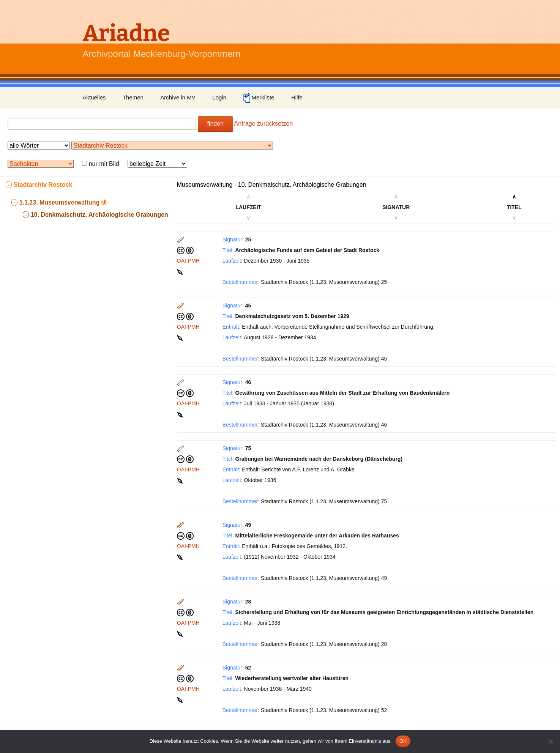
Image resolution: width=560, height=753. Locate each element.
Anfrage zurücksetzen (264, 124)
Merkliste (259, 98)
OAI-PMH (188, 261)
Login (219, 97)
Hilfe (297, 97)
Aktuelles (94, 97)
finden (215, 124)
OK (403, 741)
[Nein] (551, 741)
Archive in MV (178, 97)
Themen (133, 97)
